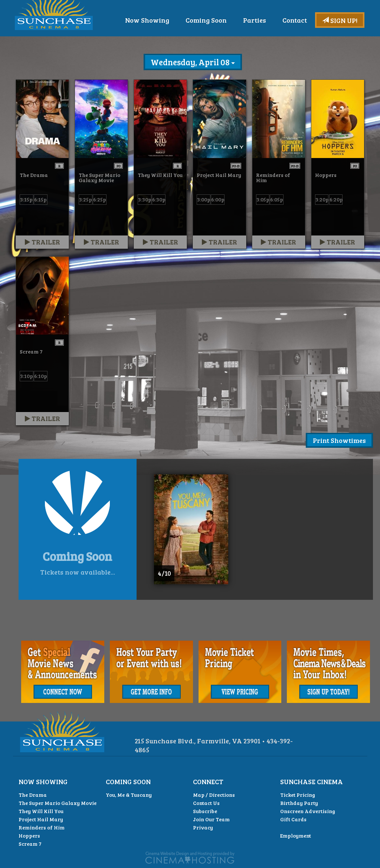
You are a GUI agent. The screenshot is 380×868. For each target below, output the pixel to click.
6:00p (218, 199)
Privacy (203, 827)
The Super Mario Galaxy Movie (58, 803)
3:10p (27, 376)
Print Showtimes (339, 440)
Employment (296, 836)
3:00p (204, 199)
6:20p (336, 199)
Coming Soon (255, 40)
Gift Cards (293, 819)
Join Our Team (211, 819)
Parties (304, 40)
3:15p (26, 199)
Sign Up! (340, 20)
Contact (344, 40)
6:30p (159, 199)
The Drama (33, 795)
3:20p (322, 199)
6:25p (100, 199)
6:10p (41, 376)
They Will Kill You (41, 811)
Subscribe (205, 811)
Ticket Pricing (298, 795)
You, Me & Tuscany (129, 795)
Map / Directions (214, 795)
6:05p (277, 199)
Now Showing (196, 40)
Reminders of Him (42, 827)
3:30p (145, 199)
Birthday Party (299, 803)
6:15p (40, 199)
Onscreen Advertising (308, 811)
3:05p (263, 199)
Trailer (42, 242)
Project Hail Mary (41, 819)
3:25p (86, 199)
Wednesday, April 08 (193, 62)
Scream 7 (30, 844)
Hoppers (29, 836)
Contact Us (206, 803)
